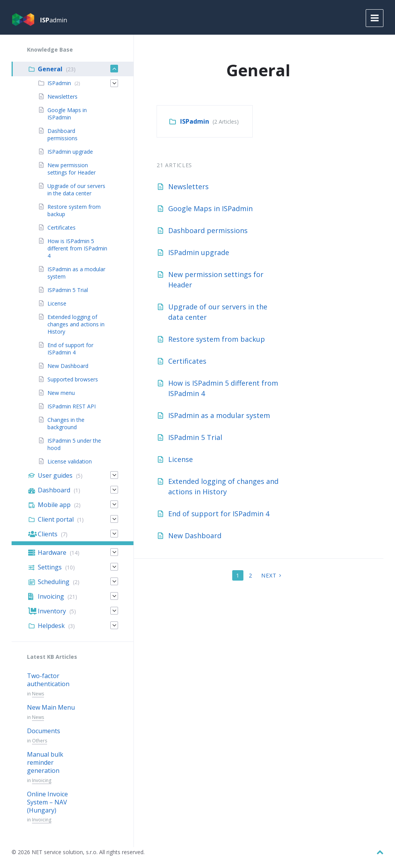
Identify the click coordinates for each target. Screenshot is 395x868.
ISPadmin (195, 121)
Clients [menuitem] (48, 534)
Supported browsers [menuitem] (73, 379)
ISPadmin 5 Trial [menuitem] (68, 290)
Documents (44, 731)
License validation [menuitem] (70, 461)
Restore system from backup (217, 339)
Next (269, 575)
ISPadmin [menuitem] (59, 83)
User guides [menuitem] (55, 475)
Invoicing (42, 780)
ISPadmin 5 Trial (195, 437)
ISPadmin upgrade (199, 252)
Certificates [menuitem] (62, 227)
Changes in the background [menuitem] (66, 423)
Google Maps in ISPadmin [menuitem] (67, 114)
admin (54, 20)
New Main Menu (51, 707)
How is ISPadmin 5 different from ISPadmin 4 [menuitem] (77, 248)
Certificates (187, 361)
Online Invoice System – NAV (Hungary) (47, 802)
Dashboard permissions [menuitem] (62, 134)
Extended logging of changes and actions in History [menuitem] (76, 324)
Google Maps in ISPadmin (210, 208)
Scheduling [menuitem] (54, 582)
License (181, 459)
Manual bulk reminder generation (45, 762)
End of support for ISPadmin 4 (219, 514)
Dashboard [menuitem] (54, 490)
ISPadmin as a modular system (219, 415)
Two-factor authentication (48, 680)
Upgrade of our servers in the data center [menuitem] (76, 190)
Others (40, 741)
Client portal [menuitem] (56, 519)
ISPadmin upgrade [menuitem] (70, 152)
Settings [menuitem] (50, 567)
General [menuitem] (50, 69)
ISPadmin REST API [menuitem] (72, 406)
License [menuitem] (57, 303)
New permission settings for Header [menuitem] (72, 169)
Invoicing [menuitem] (51, 596)
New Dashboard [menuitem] (68, 366)
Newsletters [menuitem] (62, 97)
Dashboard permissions (208, 230)
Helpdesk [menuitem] (51, 626)
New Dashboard (195, 536)
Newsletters (188, 186)
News (38, 694)
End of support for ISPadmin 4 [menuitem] (70, 349)
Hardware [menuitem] (52, 552)
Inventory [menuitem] (52, 611)
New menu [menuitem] (61, 393)
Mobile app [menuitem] (54, 505)
